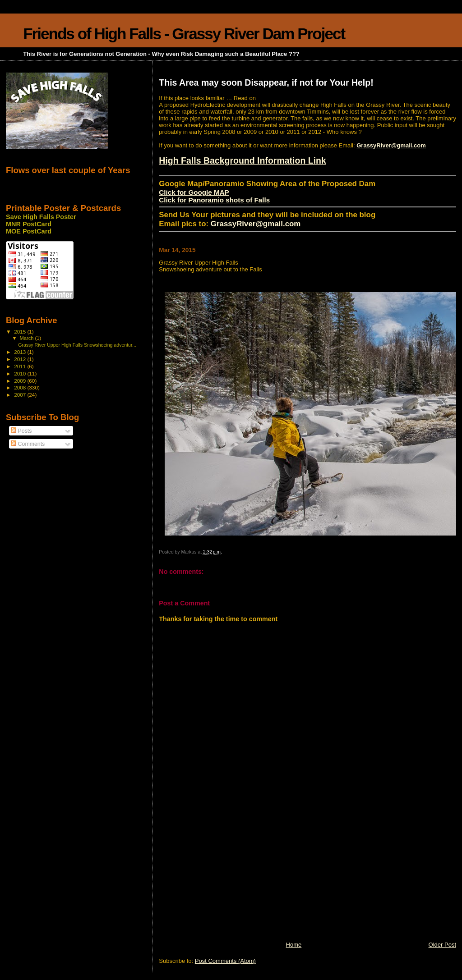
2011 (21, 366)
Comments (28, 444)
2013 (21, 352)
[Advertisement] (226, 878)
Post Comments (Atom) (225, 961)
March (28, 338)
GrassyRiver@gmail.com (391, 145)
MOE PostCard (29, 231)
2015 (21, 332)
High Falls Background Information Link (243, 160)
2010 (21, 373)
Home (294, 945)
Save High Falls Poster (41, 217)
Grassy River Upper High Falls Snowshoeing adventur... (77, 345)
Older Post (442, 945)
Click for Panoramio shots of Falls (214, 200)
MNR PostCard (29, 224)
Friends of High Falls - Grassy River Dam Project (184, 34)
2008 (21, 387)
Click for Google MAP (194, 192)
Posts (21, 431)
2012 (21, 359)
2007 (21, 395)
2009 (21, 381)
